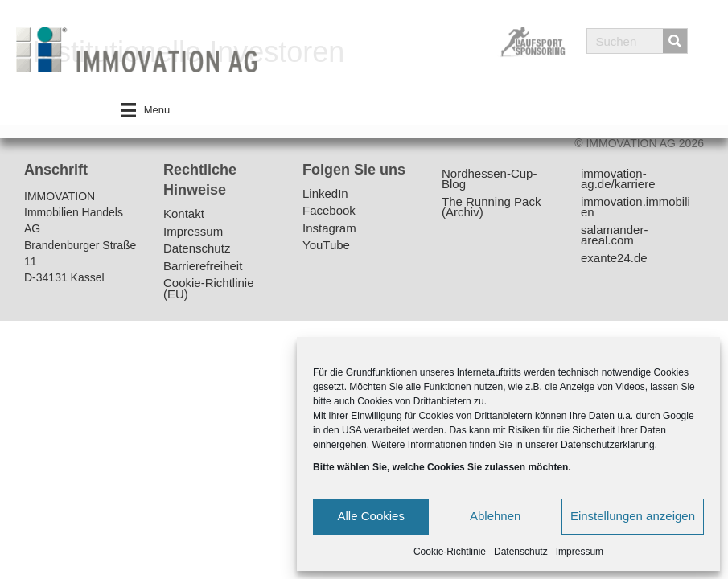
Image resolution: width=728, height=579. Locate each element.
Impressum (580, 552)
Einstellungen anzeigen (633, 516)
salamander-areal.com (614, 236)
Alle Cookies (371, 516)
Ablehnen (495, 516)
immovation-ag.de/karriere (618, 180)
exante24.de (614, 259)
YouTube (326, 246)
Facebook (329, 211)
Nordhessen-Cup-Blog (489, 180)
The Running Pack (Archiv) (491, 208)
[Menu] (146, 110)
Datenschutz (521, 552)
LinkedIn (325, 194)
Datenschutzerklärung (608, 445)
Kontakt (184, 214)
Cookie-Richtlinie (450, 552)
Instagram (329, 229)
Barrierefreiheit (203, 267)
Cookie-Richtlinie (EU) (209, 289)
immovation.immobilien (635, 208)
